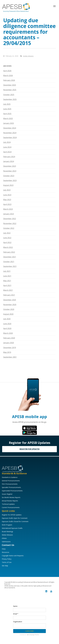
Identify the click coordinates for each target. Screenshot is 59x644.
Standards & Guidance (10, 477)
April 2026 (7, 71)
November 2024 (10, 133)
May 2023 (7, 200)
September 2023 (10, 180)
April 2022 (7, 242)
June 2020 (7, 324)
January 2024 (9, 161)
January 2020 (9, 343)
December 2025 (10, 85)
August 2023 (8, 185)
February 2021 (9, 295)
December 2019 (10, 348)
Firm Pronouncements (10, 484)
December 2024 (10, 128)
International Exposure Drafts (12, 528)
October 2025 (9, 95)
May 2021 (7, 281)
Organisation (18, 622)
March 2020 (8, 333)
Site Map (5, 566)
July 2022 (7, 233)
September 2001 (10, 357)
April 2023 (7, 204)
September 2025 (10, 99)
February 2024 (9, 157)
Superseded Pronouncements (12, 491)
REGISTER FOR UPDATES (30, 449)
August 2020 (8, 314)
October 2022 (9, 228)
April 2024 (7, 152)
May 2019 (7, 352)
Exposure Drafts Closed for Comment (15, 521)
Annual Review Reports (10, 501)
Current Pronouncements (11, 507)
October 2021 (9, 262)
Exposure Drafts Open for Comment (15, 518)
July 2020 (7, 319)
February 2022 (9, 252)
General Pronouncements (11, 481)
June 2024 (7, 147)
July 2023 (7, 190)
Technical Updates (8, 504)
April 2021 (7, 285)
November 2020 (10, 305)
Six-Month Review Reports (11, 497)
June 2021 (7, 276)
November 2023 (10, 171)
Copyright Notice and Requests (13, 556)
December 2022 (10, 219)
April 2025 (7, 114)
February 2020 (9, 338)
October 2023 (9, 176)
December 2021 (10, 257)
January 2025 (9, 123)
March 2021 (8, 290)
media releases (28, 56)
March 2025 (8, 118)
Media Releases (7, 535)
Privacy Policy (7, 559)
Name (15, 606)
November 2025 (10, 90)
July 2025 (7, 104)
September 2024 (10, 137)
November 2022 (10, 223)
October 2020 (9, 309)
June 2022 (7, 238)
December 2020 (10, 300)
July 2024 (7, 142)
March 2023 (8, 209)
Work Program (7, 525)
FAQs (4, 549)
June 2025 (7, 109)
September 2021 (10, 266)
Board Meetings (7, 532)
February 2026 (9, 80)
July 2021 (7, 271)
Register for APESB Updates (12, 515)
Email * (16, 614)
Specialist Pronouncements (11, 487)
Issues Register (7, 494)
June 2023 (7, 195)
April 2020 (7, 328)
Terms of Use (7, 562)
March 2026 (8, 75)
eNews (4, 538)
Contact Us (8, 545)
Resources (6, 552)
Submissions (6, 542)
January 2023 (9, 214)
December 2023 (10, 166)
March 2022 (8, 247)
